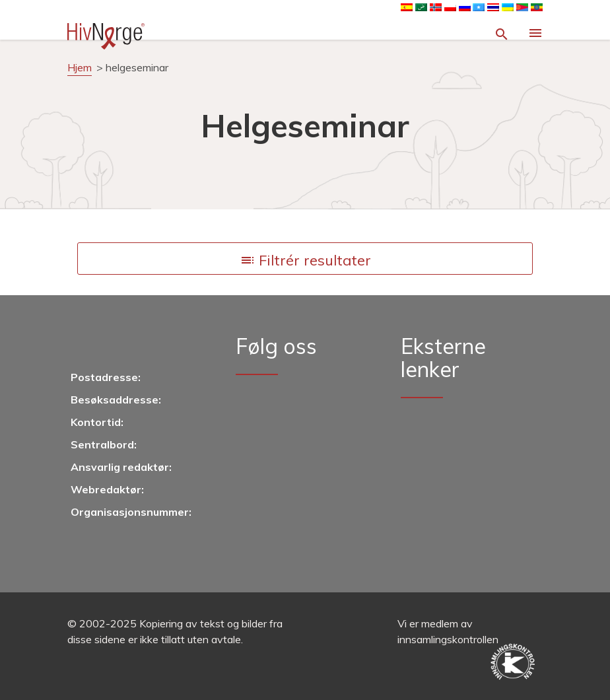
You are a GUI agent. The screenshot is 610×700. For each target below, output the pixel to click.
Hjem (80, 67)
